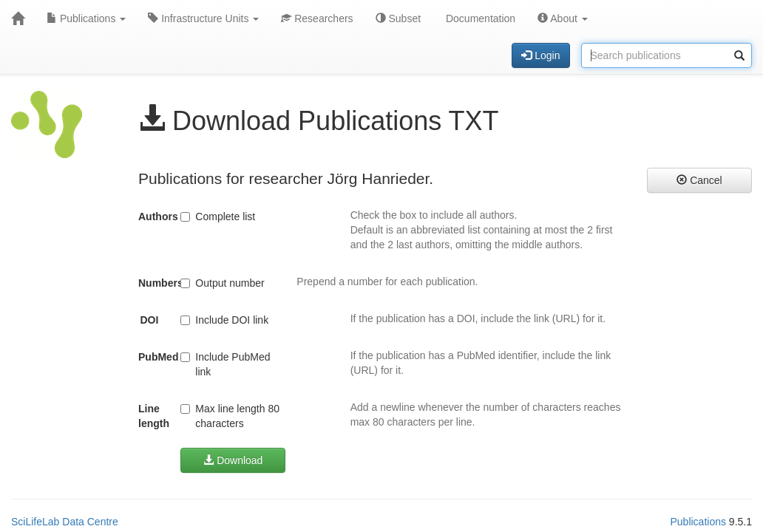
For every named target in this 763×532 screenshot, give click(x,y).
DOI (149, 320)
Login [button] (540, 55)
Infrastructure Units (203, 18)
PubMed (154, 357)
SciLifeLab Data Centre (65, 522)
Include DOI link (224, 320)
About (563, 18)
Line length (154, 416)
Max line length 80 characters (230, 416)
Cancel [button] (699, 180)
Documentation (479, 18)
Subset (398, 18)
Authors (154, 216)
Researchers (317, 18)
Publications (86, 18)
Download (233, 460)
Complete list (218, 216)
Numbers (154, 283)
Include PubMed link (225, 364)
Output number (222, 283)
